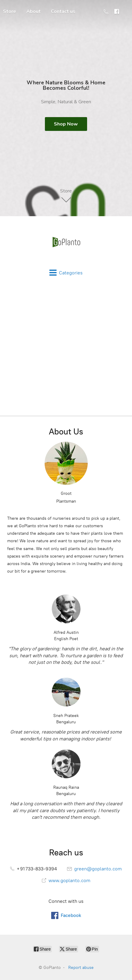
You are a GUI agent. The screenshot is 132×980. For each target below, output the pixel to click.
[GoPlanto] (66, 243)
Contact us (63, 11)
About (34, 11)
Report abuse (81, 968)
